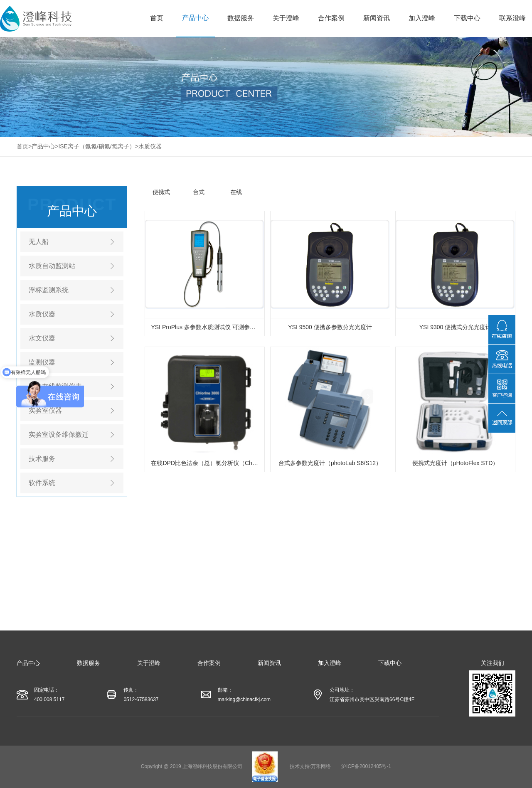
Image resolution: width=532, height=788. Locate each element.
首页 (157, 18)
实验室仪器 (45, 410)
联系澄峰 (512, 18)
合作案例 (331, 18)
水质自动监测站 (52, 266)
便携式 (161, 192)
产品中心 (195, 18)
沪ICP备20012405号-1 (366, 766)
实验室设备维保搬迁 (59, 435)
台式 (199, 192)
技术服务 (42, 459)
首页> (24, 146)
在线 (236, 192)
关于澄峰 (286, 18)
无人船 (39, 242)
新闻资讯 (377, 18)
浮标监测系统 (49, 290)
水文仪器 (42, 338)
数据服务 (241, 18)
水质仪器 (150, 146)
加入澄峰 (422, 18)
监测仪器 (42, 362)
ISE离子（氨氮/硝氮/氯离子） (96, 146)
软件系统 (42, 483)
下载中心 (467, 18)
